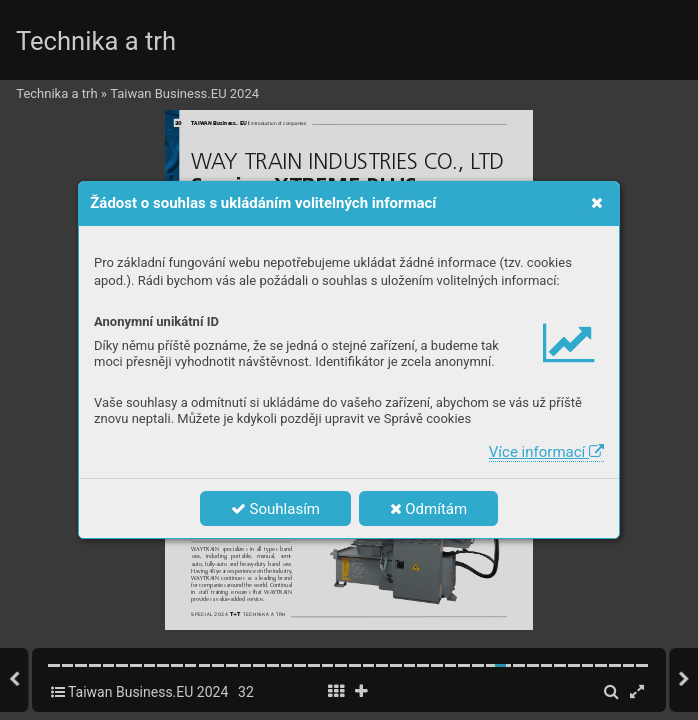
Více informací (546, 452)
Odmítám (429, 509)
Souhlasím (275, 509)
